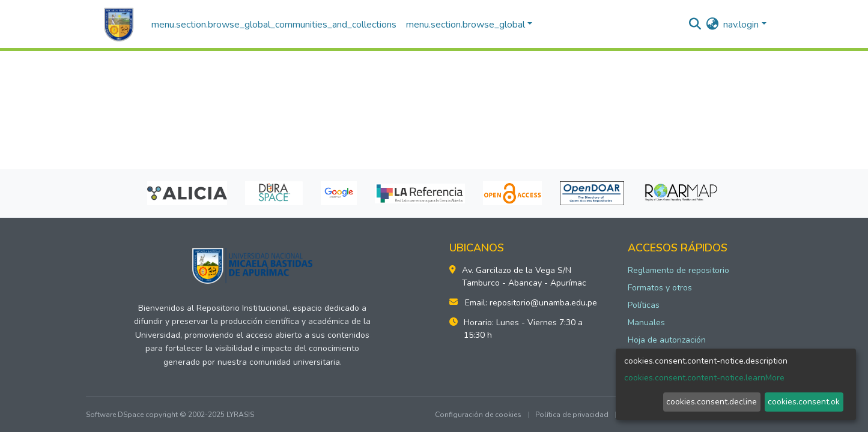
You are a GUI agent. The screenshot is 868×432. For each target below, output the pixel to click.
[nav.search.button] (695, 25)
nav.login (741, 25)
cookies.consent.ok (804, 402)
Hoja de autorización (667, 340)
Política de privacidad (572, 415)
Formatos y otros (660, 288)
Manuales (646, 322)
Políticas (644, 305)
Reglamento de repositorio (678, 270)
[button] (712, 25)
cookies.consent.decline (712, 402)
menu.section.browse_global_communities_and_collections (274, 25)
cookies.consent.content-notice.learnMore (704, 378)
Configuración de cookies (478, 415)
